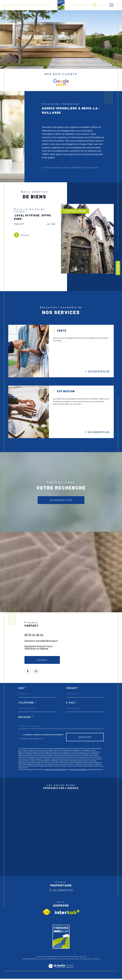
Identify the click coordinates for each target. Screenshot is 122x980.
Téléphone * (27, 703)
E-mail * (72, 703)
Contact (118, 268)
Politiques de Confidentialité (56, 770)
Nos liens (74, 960)
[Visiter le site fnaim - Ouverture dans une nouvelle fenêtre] (47, 913)
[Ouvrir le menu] (112, 5)
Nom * (22, 689)
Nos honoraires (29, 960)
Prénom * (72, 689)
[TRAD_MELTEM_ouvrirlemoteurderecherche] (95, 5)
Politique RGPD (86, 960)
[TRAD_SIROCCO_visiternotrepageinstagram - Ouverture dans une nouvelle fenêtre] (36, 672)
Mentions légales (55, 960)
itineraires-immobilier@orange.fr (41, 641)
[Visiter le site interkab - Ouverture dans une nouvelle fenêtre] (67, 913)
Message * (26, 718)
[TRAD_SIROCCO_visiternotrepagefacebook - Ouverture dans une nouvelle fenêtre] (28, 672)
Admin (67, 960)
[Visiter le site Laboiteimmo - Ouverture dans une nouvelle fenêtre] (61, 971)
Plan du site (42, 960)
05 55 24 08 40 (34, 636)
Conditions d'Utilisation (79, 770)
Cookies (96, 960)
